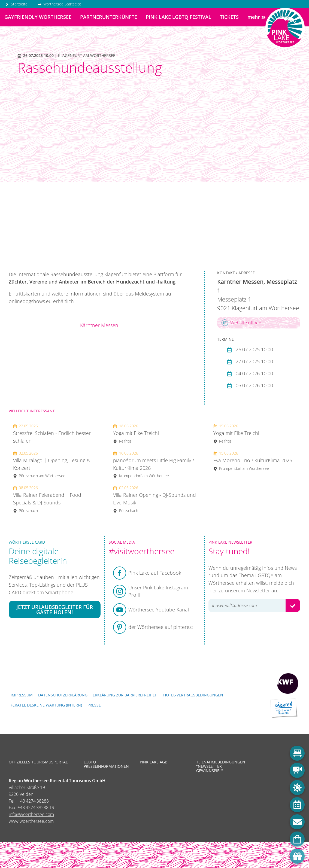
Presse (94, 705)
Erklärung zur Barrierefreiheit (125, 695)
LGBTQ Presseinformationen (106, 764)
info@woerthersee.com (31, 814)
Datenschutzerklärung (63, 695)
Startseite (16, 4)
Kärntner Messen (99, 325)
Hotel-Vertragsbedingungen (193, 695)
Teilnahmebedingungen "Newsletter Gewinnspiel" (220, 767)
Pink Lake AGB (154, 762)
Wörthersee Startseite (59, 4)
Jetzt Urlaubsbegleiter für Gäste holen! (55, 610)
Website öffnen (241, 323)
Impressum (22, 695)
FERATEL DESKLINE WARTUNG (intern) (46, 705)
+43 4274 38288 (33, 801)
